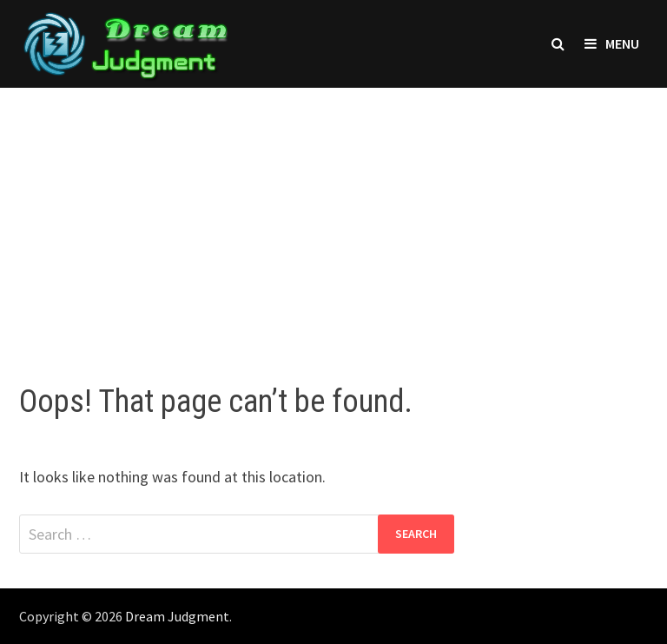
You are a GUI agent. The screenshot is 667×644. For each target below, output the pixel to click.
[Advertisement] (333, 218)
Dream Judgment (177, 616)
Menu (612, 43)
